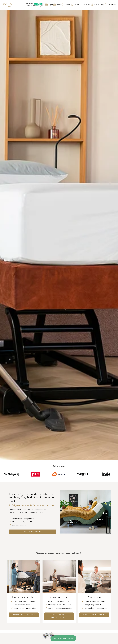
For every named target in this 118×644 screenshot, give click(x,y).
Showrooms (87, 5)
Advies (77, 5)
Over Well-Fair (99, 5)
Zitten (59, 5)
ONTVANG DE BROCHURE (33, 532)
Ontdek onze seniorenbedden (59, 616)
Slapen (51, 5)
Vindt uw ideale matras (94, 615)
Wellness (68, 5)
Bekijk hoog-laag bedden (24, 615)
